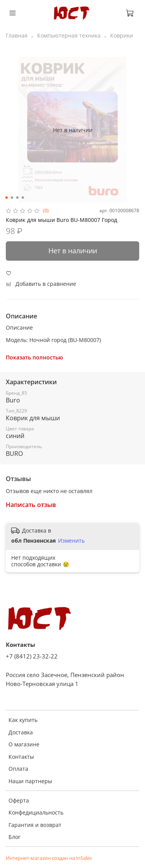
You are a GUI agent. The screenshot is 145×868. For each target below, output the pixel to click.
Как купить (23, 720)
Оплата (18, 769)
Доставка (21, 732)
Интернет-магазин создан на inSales (49, 858)
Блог (14, 837)
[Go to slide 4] (22, 198)
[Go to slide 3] (17, 198)
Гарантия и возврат (35, 825)
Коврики (122, 35)
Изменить (71, 541)
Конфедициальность (36, 812)
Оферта (19, 800)
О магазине (24, 744)
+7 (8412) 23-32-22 (32, 656)
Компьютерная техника (69, 35)
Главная (17, 35)
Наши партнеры (30, 781)
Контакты (21, 757)
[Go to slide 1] (6, 198)
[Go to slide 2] (12, 198)
